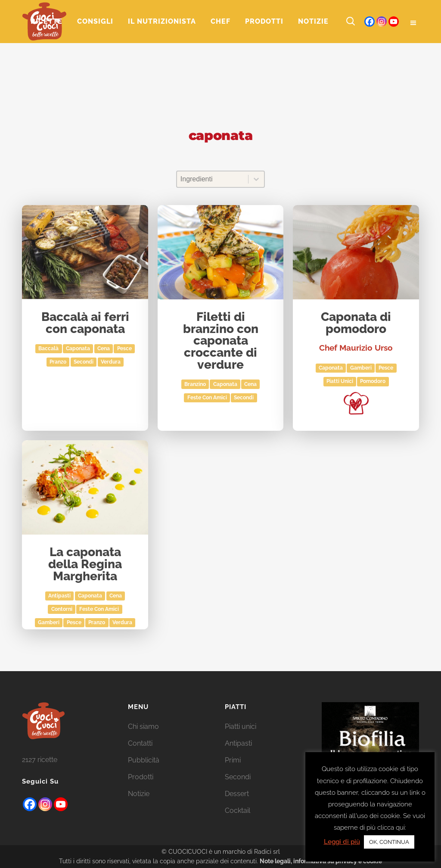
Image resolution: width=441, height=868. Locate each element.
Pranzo (58, 362)
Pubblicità (144, 760)
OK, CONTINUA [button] (389, 842)
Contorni (62, 609)
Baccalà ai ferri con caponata (85, 323)
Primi (233, 760)
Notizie (139, 794)
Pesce (124, 348)
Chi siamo (143, 726)
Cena (104, 348)
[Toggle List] (256, 179)
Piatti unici (340, 381)
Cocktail (238, 810)
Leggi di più (342, 842)
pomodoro (373, 381)
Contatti (140, 743)
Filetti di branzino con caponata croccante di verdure (221, 341)
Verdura (111, 362)
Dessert (237, 794)
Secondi (84, 362)
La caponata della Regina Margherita (85, 564)
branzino (195, 384)
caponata (78, 348)
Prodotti (141, 777)
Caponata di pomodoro (356, 323)
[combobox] (213, 179)
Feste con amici (207, 398)
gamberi (361, 368)
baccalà (48, 348)
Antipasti (59, 596)
